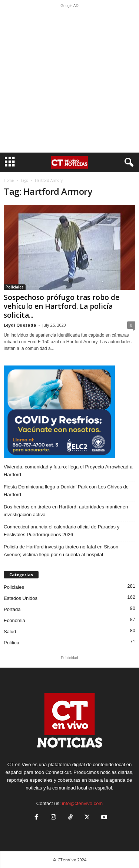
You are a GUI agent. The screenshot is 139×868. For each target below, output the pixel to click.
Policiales (15, 287)
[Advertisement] (69, 80)
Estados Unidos (21, 598)
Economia (14, 620)
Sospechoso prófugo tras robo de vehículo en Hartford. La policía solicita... (62, 306)
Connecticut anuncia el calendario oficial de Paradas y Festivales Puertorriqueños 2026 (62, 531)
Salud (10, 632)
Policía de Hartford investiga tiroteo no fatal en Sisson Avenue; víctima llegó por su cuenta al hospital (61, 551)
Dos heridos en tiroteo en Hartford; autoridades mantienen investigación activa (66, 511)
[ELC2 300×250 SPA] (69, 412)
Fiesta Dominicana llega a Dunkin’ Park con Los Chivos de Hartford (66, 491)
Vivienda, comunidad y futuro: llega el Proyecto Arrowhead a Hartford (68, 471)
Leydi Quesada (20, 325)
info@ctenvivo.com (82, 803)
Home (9, 180)
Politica (11, 643)
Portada (12, 609)
